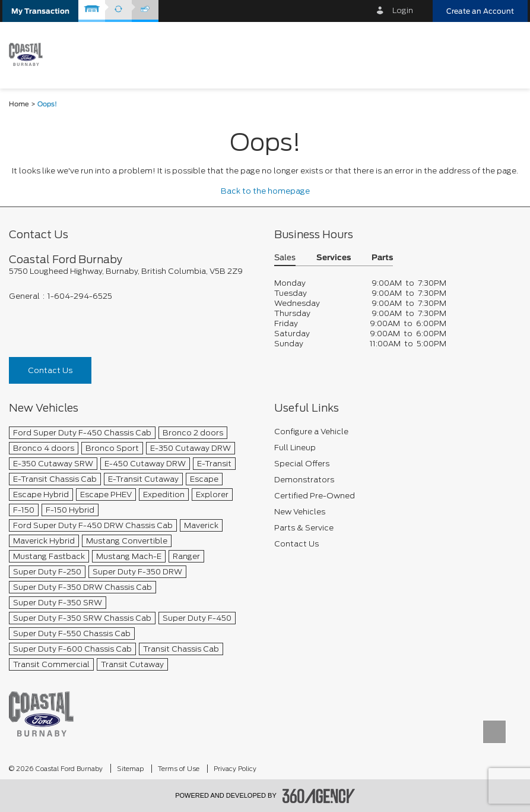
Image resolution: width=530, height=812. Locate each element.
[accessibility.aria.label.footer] (319, 796)
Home (19, 104)
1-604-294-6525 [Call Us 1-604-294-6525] (80, 296)
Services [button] (334, 258)
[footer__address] (133, 271)
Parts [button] (382, 258)
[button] (40, 11)
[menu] (506, 54)
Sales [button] (285, 258)
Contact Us (50, 370)
